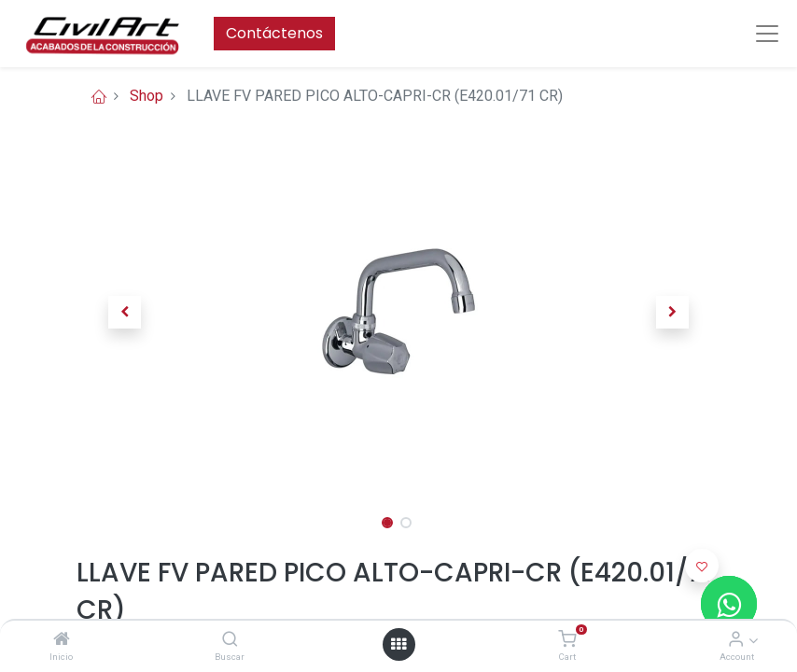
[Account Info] (736, 640)
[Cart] (567, 640)
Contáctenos (274, 33)
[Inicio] (62, 640)
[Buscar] (230, 640)
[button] (125, 312)
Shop (147, 96)
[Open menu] (398, 644)
